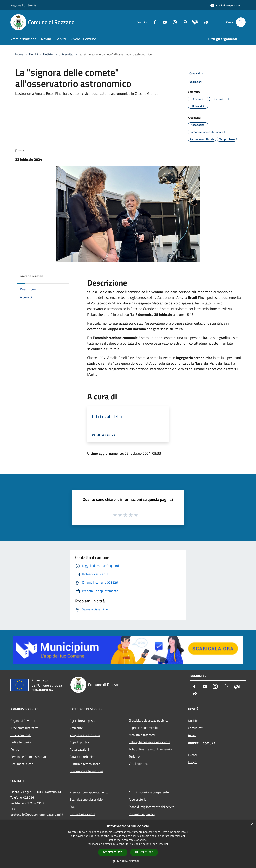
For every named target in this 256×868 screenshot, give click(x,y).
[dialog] (128, 844)
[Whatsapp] (183, 22)
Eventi (192, 755)
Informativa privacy (142, 814)
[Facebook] (153, 22)
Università (65, 54)
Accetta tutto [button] (113, 852)
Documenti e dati (22, 764)
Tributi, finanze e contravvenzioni (151, 749)
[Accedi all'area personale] (225, 5)
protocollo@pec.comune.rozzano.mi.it (37, 814)
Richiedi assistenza (82, 814)
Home (19, 54)
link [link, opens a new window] (166, 844)
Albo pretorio (138, 799)
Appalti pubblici (80, 742)
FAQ (72, 807)
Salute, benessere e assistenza (150, 742)
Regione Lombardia (23, 5)
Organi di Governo (23, 721)
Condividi (198, 74)
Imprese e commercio (143, 728)
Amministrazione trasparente (149, 792)
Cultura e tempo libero (85, 764)
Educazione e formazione (86, 771)
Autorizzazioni (79, 749)
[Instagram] (173, 22)
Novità (33, 54)
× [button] (251, 824)
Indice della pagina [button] (31, 276)
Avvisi (192, 735)
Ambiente (76, 728)
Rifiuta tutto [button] (144, 852)
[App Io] (205, 22)
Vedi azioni (198, 82)
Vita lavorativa (139, 764)
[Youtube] (163, 22)
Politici (15, 749)
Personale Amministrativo (28, 757)
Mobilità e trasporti (142, 735)
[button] (128, 861)
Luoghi (193, 762)
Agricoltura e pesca (83, 721)
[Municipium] (194, 22)
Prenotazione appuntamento (89, 792)
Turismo (134, 756)
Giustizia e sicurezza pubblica (149, 720)
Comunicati (196, 728)
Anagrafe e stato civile (85, 735)
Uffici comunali (20, 735)
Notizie (48, 54)
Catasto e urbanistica (84, 757)
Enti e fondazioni (22, 742)
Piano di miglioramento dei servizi (152, 807)
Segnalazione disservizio (86, 799)
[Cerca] (241, 22)
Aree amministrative (24, 728)
